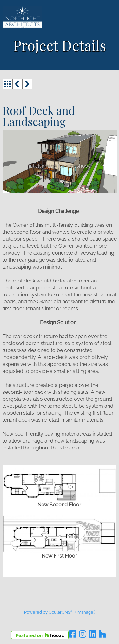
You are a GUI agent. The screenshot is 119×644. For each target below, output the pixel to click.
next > (27, 84)
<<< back (7, 84)
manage (85, 612)
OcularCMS (60, 612)
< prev (17, 84)
